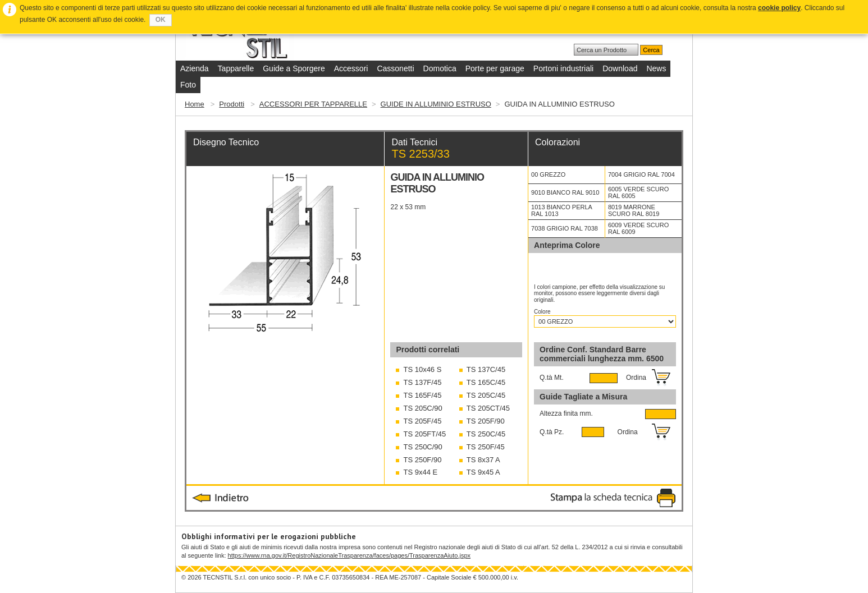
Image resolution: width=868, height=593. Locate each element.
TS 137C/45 (486, 369)
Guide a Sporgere (294, 68)
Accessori (351, 68)
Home (195, 104)
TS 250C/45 (486, 434)
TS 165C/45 (486, 382)
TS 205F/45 (422, 421)
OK (161, 20)
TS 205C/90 (422, 408)
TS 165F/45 (422, 395)
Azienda (195, 68)
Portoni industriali (563, 68)
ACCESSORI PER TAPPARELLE (313, 104)
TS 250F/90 (422, 460)
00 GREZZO (548, 174)
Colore (543, 312)
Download (620, 68)
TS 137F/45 (422, 382)
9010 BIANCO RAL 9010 (565, 192)
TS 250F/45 (486, 447)
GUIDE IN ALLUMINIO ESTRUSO (436, 104)
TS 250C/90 (422, 447)
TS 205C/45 (486, 395)
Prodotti (232, 104)
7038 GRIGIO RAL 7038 (565, 228)
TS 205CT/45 (488, 408)
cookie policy (779, 8)
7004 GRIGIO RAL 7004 (641, 174)
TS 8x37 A (483, 460)
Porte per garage (495, 68)
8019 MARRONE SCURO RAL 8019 (634, 211)
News (656, 68)
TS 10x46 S (422, 369)
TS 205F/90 (486, 421)
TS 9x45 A (483, 472)
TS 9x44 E (420, 472)
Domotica (440, 68)
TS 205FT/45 (424, 434)
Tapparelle (236, 68)
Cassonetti (395, 68)
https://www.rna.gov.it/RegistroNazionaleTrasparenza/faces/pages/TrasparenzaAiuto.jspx (349, 555)
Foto (188, 85)
